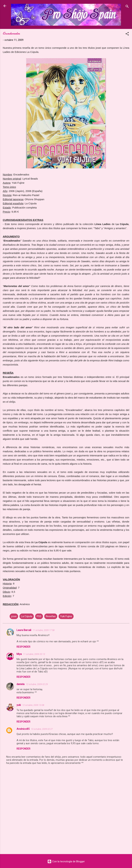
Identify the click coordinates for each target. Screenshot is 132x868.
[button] (127, 34)
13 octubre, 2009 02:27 (42, 729)
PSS (39, 616)
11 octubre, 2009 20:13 (34, 654)
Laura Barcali (24, 630)
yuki (19, 705)
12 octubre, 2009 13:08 (33, 705)
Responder (23, 647)
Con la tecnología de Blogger (66, 861)
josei (14, 616)
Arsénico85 (23, 729)
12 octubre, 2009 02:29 (37, 684)
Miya (19, 654)
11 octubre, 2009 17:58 (44, 630)
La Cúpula (27, 616)
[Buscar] (127, 7)
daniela (21, 684)
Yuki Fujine (66, 616)
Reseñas (51, 616)
